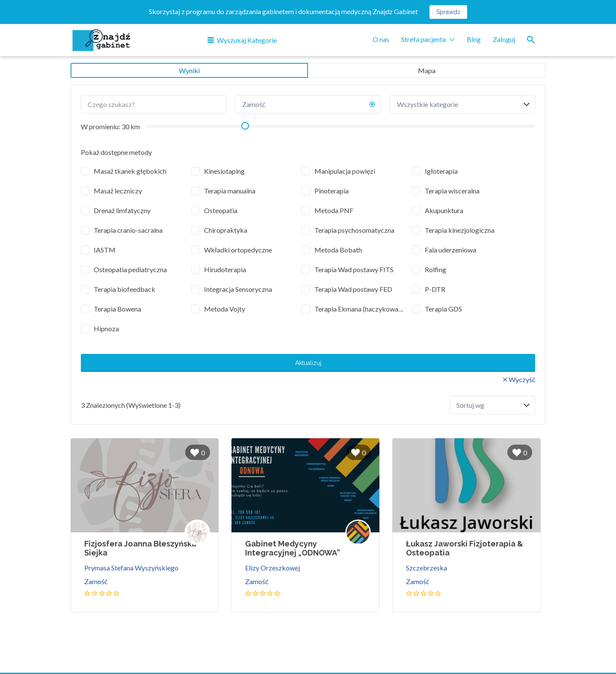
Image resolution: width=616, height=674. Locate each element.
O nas (381, 39)
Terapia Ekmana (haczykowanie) (360, 309)
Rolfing (435, 269)
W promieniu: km (110, 126)
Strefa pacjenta (423, 39)
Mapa (427, 70)
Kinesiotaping (224, 171)
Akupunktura (444, 210)
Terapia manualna (230, 191)
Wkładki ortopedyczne (238, 250)
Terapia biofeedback (124, 289)
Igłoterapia (441, 171)
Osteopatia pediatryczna (130, 269)
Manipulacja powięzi (345, 171)
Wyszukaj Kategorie (247, 40)
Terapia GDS (443, 309)
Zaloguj (504, 39)
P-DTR (435, 289)
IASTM (105, 250)
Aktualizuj (308, 363)
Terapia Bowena (117, 309)
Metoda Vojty (225, 309)
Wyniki (189, 70)
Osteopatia (221, 210)
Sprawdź (448, 12)
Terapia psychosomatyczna (354, 230)
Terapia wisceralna (452, 191)
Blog (474, 39)
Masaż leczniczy (118, 191)
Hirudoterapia (225, 269)
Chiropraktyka (226, 230)
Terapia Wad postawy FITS (354, 269)
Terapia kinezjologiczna (460, 230)
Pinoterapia (332, 191)
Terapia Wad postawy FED (353, 289)
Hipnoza (106, 328)
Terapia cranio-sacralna (128, 230)
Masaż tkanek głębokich (130, 171)
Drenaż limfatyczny (122, 210)
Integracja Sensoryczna (238, 289)
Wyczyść (522, 379)
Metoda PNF (334, 210)
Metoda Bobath (338, 250)
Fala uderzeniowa (450, 250)
